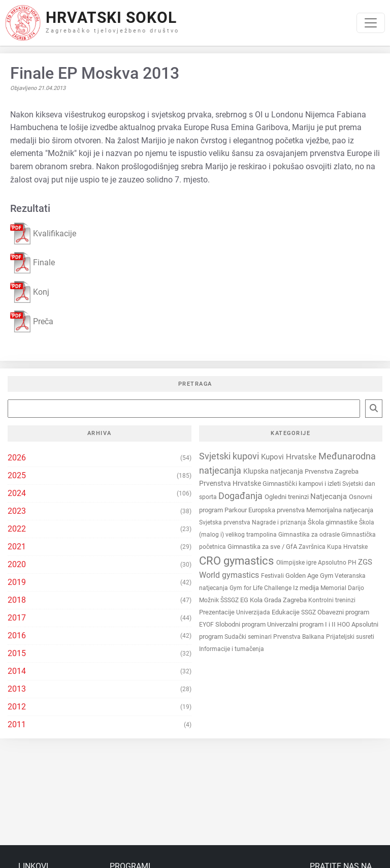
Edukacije (286, 612)
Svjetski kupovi (230, 456)
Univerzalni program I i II (302, 624)
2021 (17, 547)
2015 (17, 653)
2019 (17, 582)
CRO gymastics (238, 561)
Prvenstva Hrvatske (231, 484)
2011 (17, 724)
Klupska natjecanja (274, 471)
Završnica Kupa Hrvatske (333, 547)
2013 (17, 689)
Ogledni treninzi (287, 497)
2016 (17, 635)
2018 (17, 600)
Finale (32, 263)
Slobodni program (241, 624)
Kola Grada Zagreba (279, 600)
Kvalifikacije (43, 234)
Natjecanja (330, 497)
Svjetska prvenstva (225, 522)
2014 (17, 671)
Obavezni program (343, 612)
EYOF (207, 625)
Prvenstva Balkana (300, 637)
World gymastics (230, 575)
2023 (17, 511)
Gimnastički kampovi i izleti (302, 484)
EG (245, 600)
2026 (17, 458)
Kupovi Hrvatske (290, 457)
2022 (17, 529)
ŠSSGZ (230, 600)
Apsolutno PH (338, 563)
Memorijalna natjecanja (340, 510)
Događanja (241, 496)
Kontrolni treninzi (332, 600)
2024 (17, 493)
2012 (17, 707)
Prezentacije (218, 612)
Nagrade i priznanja (280, 522)
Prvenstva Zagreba (332, 471)
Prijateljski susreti (350, 637)
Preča (32, 321)
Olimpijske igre (297, 563)
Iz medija (307, 588)
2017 (17, 618)
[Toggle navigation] (371, 23)
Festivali (273, 576)
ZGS (365, 562)
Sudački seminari (249, 637)
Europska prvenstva (277, 510)
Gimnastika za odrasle (310, 535)
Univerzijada (254, 612)
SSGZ (309, 612)
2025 (17, 475)
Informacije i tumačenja (232, 649)
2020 (17, 564)
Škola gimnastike (333, 522)
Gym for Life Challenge (261, 588)
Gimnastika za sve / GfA (263, 547)
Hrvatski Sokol (111, 18)
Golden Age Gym (310, 576)
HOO (344, 625)
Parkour (236, 510)
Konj (30, 292)
